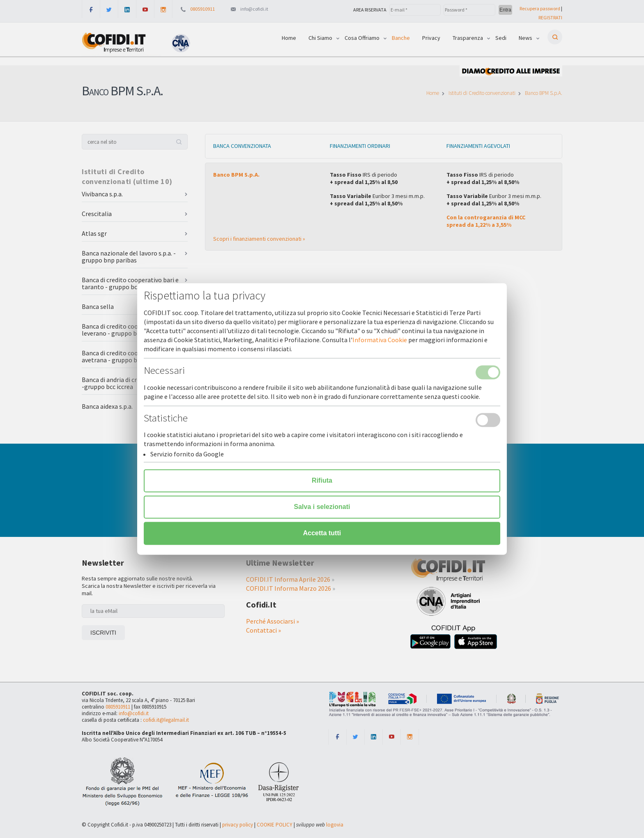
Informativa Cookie (380, 340)
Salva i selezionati (322, 507)
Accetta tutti (322, 533)
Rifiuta (322, 481)
